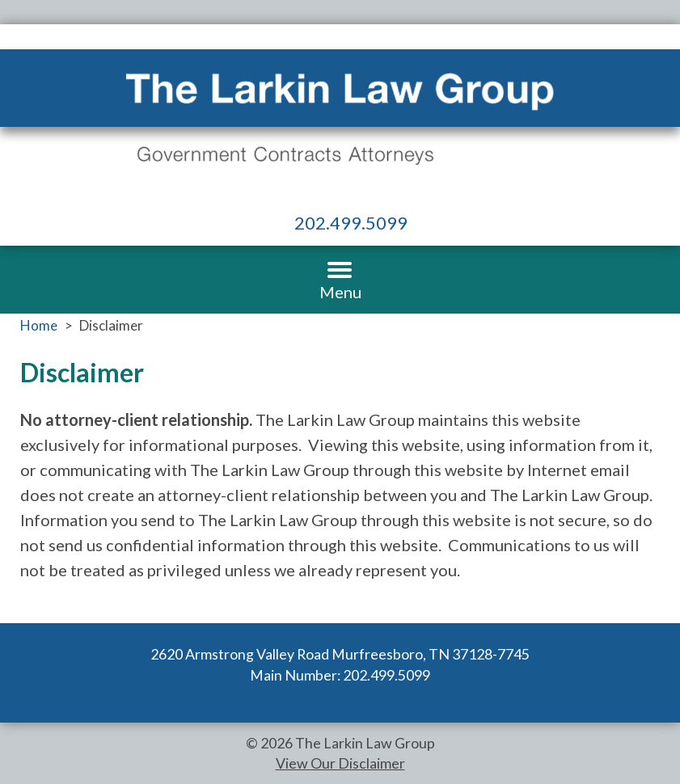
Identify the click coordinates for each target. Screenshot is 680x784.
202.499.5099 (351, 223)
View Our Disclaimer (340, 763)
